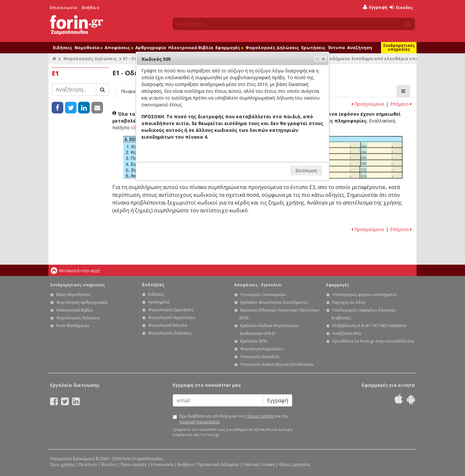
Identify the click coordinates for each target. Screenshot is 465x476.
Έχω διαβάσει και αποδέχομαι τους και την (234, 419)
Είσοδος (401, 8)
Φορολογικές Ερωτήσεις (171, 310)
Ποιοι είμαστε (134, 465)
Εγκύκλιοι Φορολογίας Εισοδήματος (274, 302)
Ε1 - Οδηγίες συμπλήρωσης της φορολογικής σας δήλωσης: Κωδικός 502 (382, 145)
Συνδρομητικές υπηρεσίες (399, 47)
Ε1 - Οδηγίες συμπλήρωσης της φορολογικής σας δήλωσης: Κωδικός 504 (381, 151)
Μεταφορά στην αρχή (79, 271)
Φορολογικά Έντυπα (168, 325)
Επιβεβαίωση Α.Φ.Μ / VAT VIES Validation (369, 326)
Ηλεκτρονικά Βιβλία (191, 48)
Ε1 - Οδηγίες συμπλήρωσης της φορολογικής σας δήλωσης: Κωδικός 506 (382, 157)
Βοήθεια (91, 8)
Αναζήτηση (360, 48)
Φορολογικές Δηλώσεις (272, 48)
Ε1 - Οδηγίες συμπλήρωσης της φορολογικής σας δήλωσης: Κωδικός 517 (339, 175)
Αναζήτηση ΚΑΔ (347, 333)
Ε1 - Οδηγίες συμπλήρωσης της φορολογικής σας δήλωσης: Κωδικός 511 (339, 169)
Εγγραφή (375, 7)
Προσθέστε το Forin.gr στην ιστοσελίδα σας (373, 341)
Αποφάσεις (119, 48)
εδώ (135, 127)
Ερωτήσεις (313, 48)
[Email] (218, 400)
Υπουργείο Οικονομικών (263, 295)
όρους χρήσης (261, 416)
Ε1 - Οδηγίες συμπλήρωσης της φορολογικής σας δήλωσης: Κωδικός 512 (381, 169)
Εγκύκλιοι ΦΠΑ (254, 341)
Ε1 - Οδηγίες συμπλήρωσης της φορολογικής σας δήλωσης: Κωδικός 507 (340, 163)
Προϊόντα (88, 465)
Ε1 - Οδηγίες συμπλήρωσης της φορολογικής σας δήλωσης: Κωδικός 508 (381, 163)
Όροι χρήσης (62, 465)
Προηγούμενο (368, 104)
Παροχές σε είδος (349, 302)
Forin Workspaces (73, 326)
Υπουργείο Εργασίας (260, 357)
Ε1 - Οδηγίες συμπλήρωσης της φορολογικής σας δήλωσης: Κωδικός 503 (340, 151)
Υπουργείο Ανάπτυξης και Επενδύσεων (277, 364)
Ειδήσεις (63, 48)
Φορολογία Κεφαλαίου (262, 349)
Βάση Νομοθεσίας (73, 295)
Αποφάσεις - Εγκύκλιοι (258, 285)
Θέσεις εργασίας (295, 465)
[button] (323, 59)
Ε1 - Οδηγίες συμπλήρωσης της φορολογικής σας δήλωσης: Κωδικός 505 (340, 157)
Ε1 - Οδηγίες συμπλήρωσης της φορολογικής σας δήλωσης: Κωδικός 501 (340, 145)
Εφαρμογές (229, 48)
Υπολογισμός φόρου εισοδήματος (365, 295)
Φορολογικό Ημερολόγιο (172, 317)
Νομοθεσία (88, 48)
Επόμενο (401, 104)
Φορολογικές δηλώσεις (78, 318)
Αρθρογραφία (151, 48)
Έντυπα (336, 48)
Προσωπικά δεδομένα (218, 465)
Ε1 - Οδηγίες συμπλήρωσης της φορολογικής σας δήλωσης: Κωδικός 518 (381, 175)
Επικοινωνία (64, 8)
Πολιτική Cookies (259, 465)
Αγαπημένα (159, 302)
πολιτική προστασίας (200, 422)
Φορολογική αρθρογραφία (82, 302)
